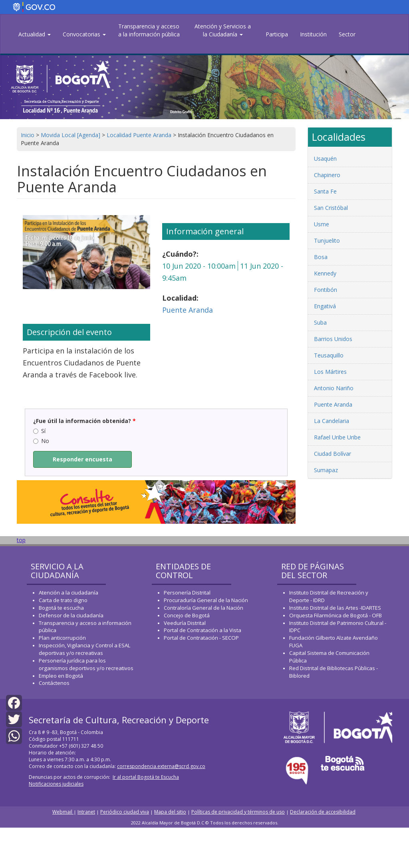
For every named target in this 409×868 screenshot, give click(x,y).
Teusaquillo (329, 355)
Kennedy (325, 273)
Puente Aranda (188, 310)
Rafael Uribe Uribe (337, 437)
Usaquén (325, 159)
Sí (39, 431)
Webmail (63, 812)
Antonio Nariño (334, 388)
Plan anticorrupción (62, 638)
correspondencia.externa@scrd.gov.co (161, 766)
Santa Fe (325, 191)
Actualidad (35, 34)
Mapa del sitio (170, 812)
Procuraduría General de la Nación (206, 600)
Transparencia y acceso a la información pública (149, 30)
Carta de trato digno (63, 600)
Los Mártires (330, 372)
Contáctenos (54, 683)
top (21, 540)
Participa (277, 34)
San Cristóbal (331, 208)
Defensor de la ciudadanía (71, 615)
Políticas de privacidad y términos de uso (238, 812)
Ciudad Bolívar (333, 454)
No (41, 441)
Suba (320, 322)
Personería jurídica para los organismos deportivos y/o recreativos (86, 664)
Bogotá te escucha (61, 608)
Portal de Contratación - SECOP (201, 638)
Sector (347, 34)
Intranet (86, 812)
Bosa (321, 257)
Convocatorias (84, 34)
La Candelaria (332, 421)
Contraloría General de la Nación (204, 608)
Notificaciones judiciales (56, 784)
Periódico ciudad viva (125, 812)
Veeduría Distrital (185, 623)
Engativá (325, 306)
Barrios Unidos (333, 339)
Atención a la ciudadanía (68, 593)
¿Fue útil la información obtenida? (84, 421)
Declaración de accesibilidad (323, 812)
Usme (322, 224)
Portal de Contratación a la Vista (203, 630)
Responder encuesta (82, 459)
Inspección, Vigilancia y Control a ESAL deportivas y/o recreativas (84, 649)
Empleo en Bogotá (61, 676)
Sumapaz (326, 470)
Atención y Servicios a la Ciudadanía (223, 30)
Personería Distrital (187, 593)
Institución (313, 34)
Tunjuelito (327, 240)
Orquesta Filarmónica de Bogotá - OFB (336, 615)
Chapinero (327, 175)
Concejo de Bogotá (187, 615)
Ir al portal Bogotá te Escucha (146, 777)
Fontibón (326, 290)
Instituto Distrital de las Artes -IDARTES (336, 608)
